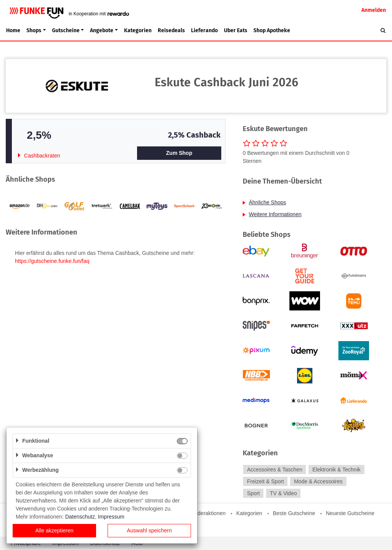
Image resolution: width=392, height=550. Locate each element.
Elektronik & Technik (336, 470)
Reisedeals (171, 30)
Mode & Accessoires (318, 481)
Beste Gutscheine (294, 513)
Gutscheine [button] (66, 30)
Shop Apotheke (272, 30)
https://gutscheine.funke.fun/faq (52, 261)
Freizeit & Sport (265, 481)
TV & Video (283, 493)
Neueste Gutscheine (350, 513)
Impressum (111, 517)
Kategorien (138, 30)
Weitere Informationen (275, 214)
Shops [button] (34, 30)
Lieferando (204, 30)
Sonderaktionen (207, 513)
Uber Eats (236, 30)
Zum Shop (179, 153)
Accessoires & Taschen (274, 470)
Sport (253, 493)
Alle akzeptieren (54, 530)
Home (13, 30)
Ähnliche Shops (267, 202)
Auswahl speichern (149, 530)
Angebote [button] (102, 30)
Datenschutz (80, 517)
